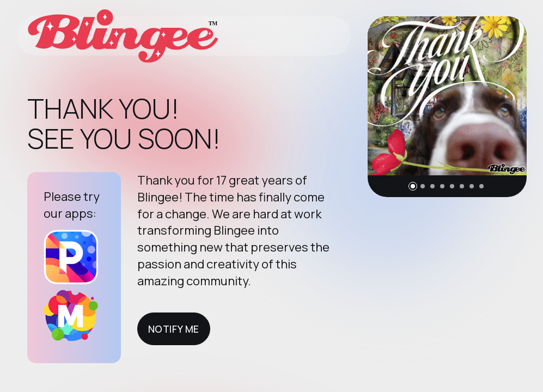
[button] (413, 186)
